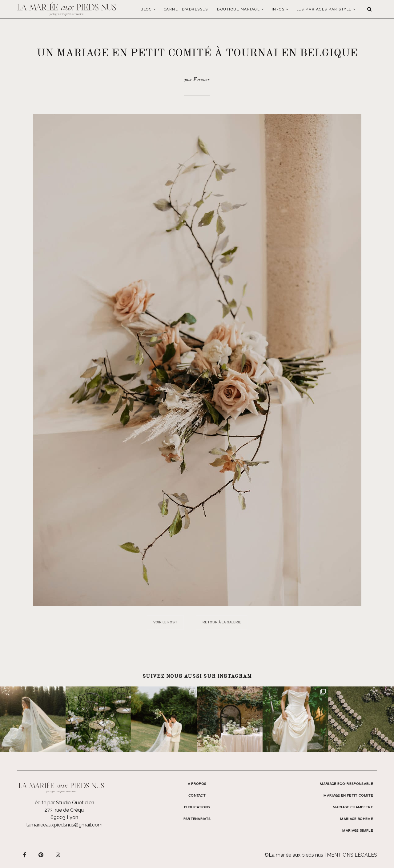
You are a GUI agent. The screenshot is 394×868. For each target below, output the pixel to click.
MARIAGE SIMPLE (358, 831)
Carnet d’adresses (186, 9)
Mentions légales (352, 855)
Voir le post (165, 622)
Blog (146, 9)
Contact (197, 796)
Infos (278, 9)
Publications (197, 807)
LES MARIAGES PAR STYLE (324, 9)
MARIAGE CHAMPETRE (353, 807)
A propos (197, 784)
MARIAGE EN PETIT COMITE (348, 796)
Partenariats (197, 819)
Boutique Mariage (238, 9)
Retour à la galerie (222, 622)
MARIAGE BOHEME (357, 819)
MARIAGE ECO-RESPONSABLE (346, 784)
